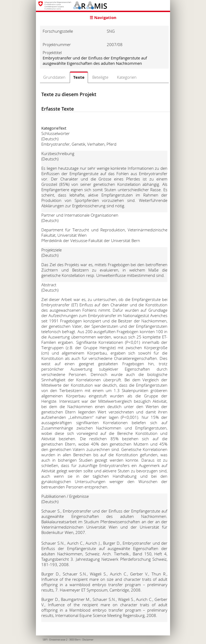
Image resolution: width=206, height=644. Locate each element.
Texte (79, 77)
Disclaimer (88, 640)
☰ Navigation (103, 18)
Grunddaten (54, 77)
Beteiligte (100, 77)
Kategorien (127, 77)
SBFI (45, 640)
